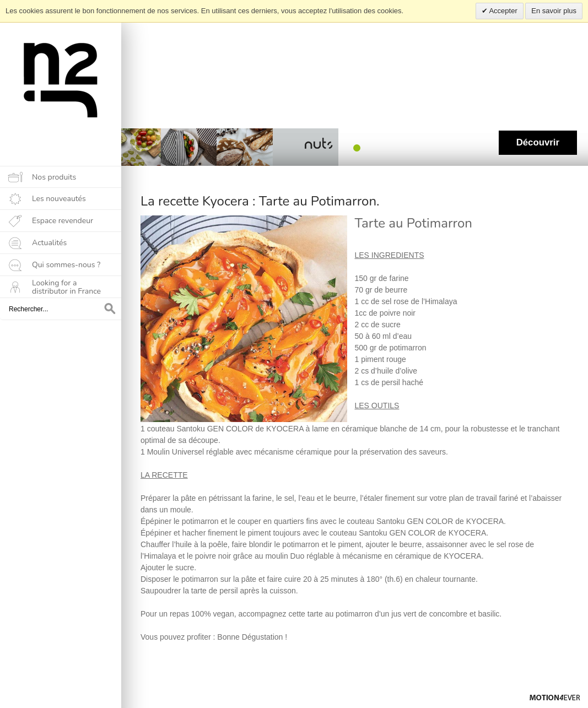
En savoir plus (554, 11)
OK (110, 309)
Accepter (503, 11)
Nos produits (54, 177)
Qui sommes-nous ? (66, 265)
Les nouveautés (59, 199)
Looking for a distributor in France (66, 287)
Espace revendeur (63, 221)
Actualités (49, 243)
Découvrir (538, 142)
